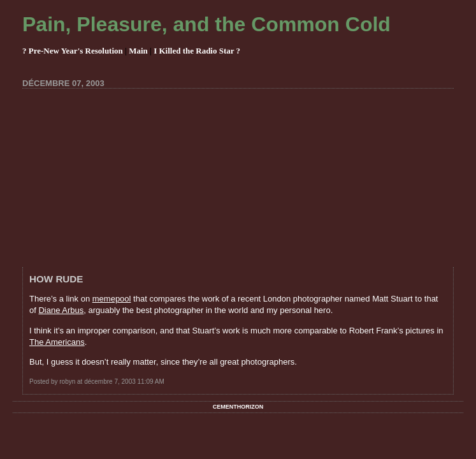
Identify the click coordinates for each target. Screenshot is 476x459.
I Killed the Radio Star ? (197, 51)
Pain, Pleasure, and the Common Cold (206, 24)
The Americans (57, 342)
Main (138, 51)
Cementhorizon (238, 407)
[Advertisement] (249, 178)
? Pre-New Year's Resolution (73, 51)
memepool (112, 299)
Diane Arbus (61, 310)
